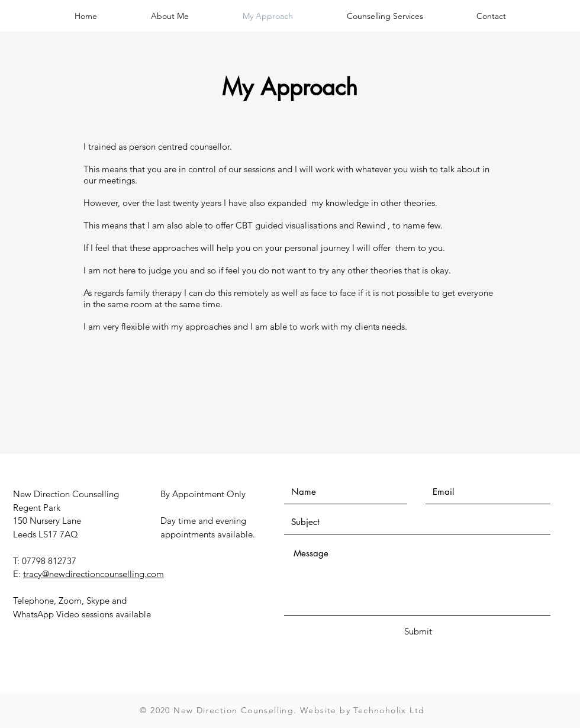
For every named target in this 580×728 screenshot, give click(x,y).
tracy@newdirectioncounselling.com (94, 574)
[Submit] (418, 631)
